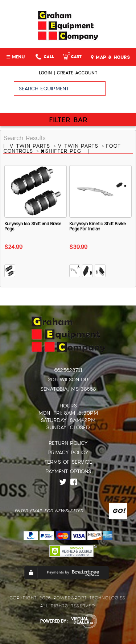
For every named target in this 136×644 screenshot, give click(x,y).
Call (45, 57)
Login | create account (68, 73)
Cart (72, 57)
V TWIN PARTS (31, 146)
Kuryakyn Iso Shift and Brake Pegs (33, 226)
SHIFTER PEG (62, 151)
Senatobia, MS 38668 (68, 389)
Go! (121, 92)
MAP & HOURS (110, 57)
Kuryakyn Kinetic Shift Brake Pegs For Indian (98, 226)
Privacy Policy (68, 452)
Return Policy (68, 443)
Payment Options (68, 471)
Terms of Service (68, 462)
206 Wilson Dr (68, 380)
